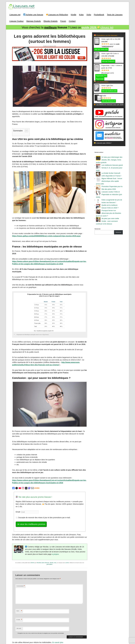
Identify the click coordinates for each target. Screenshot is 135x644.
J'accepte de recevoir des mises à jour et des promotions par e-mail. (41, 494)
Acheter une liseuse (33, 14)
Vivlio (89, 14)
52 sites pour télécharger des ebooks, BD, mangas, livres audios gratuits (109, 159)
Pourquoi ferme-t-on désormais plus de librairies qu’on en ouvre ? (108, 213)
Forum (63, 21)
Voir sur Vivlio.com (101, 49)
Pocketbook (99, 14)
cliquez (98, 27)
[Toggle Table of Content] (25, 124)
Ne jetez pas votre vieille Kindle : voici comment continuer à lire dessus (107, 221)
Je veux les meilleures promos (30, 500)
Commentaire (21, 560)
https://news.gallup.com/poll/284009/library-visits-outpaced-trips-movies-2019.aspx (44, 228)
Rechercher (98, 228)
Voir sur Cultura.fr (108, 61)
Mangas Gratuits (34, 21)
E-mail (19, 594)
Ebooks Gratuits (51, 21)
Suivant (83, 624)
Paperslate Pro (101, 75)
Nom (19, 585)
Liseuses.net (15, 14)
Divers (33, 537)
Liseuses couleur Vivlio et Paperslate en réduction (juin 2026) (109, 194)
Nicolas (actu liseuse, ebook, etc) (47, 537)
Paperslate (100, 78)
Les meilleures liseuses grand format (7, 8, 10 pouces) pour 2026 (109, 167)
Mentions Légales (77, 635)
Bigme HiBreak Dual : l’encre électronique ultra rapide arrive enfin (109, 181)
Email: (18, 489)
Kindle (74, 14)
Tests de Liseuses (115, 14)
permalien (49, 539)
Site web (19, 603)
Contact (72, 21)
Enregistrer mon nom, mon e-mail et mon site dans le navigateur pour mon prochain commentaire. (41, 608)
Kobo (81, 14)
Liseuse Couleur (17, 21)
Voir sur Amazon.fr (109, 100)
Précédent (17, 624)
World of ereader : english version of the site (67, 639)
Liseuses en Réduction (57, 14)
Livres (67, 537)
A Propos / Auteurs (67, 635)
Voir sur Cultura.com (109, 90)
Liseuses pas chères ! (103, 142)
